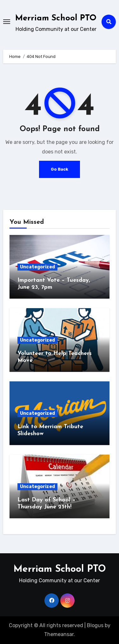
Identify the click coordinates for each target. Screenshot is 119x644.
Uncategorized (37, 267)
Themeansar (59, 634)
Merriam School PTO (56, 18)
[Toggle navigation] (7, 22)
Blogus (95, 625)
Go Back (60, 169)
